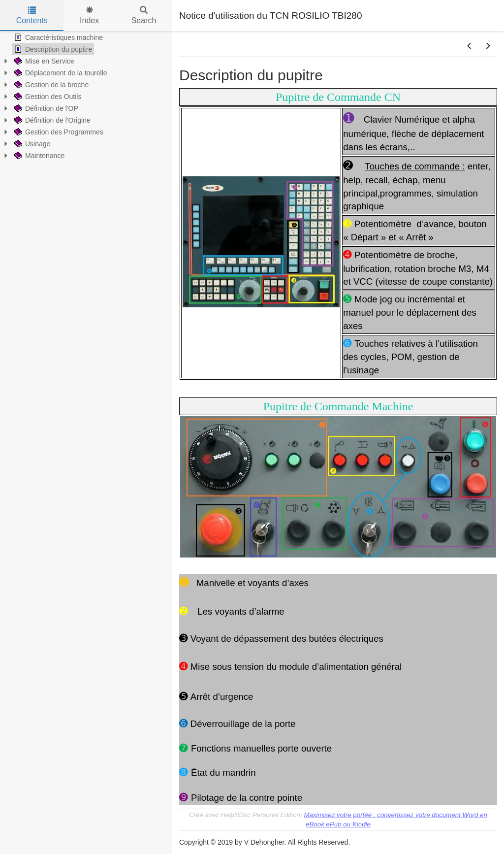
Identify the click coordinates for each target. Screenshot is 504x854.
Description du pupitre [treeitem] (52, 49)
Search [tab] (144, 16)
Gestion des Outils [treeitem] (47, 97)
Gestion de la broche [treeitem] (50, 85)
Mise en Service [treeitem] (43, 61)
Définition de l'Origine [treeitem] (51, 120)
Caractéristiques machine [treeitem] (58, 37)
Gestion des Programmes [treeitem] (58, 132)
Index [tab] (89, 16)
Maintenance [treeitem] (38, 156)
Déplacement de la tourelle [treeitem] (60, 73)
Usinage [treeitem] (31, 144)
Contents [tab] (32, 16)
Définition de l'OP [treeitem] (45, 108)
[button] (470, 46)
